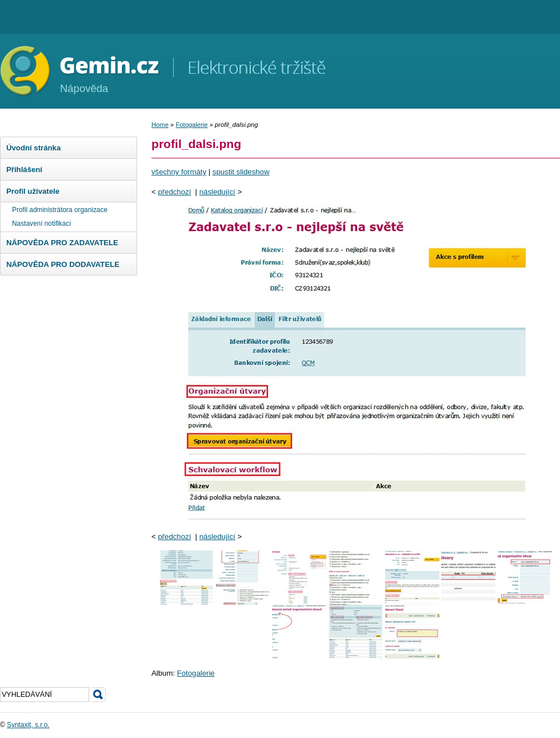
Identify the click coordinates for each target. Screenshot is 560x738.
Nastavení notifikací (42, 224)
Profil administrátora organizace (60, 210)
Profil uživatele (33, 191)
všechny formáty (179, 172)
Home (160, 125)
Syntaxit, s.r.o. (28, 725)
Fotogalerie (191, 125)
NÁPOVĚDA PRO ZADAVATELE (62, 243)
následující (217, 192)
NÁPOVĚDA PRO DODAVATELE (63, 264)
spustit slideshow (241, 172)
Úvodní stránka (33, 148)
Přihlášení (24, 169)
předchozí (174, 192)
